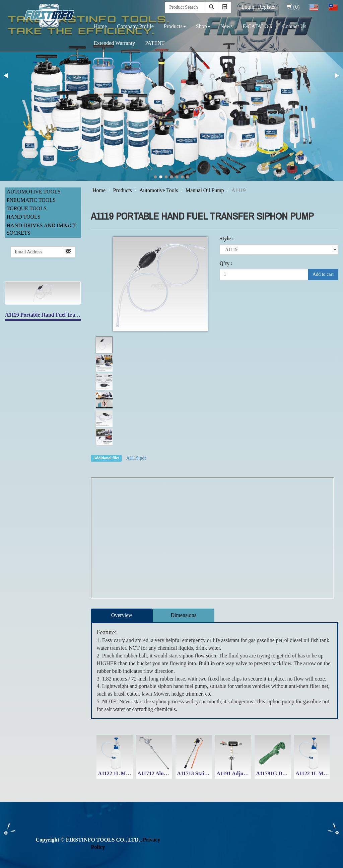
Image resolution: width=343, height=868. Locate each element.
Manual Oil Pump (205, 190)
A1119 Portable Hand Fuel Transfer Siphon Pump (62, 315)
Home (100, 26)
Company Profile (135, 26)
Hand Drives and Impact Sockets (42, 229)
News (226, 26)
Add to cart (323, 274)
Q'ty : (226, 263)
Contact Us (294, 26)
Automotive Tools (34, 192)
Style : (227, 239)
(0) (293, 7)
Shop (203, 26)
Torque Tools (27, 208)
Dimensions (184, 615)
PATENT (155, 43)
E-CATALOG (257, 26)
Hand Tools (24, 217)
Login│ (250, 7)
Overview (122, 615)
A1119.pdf (136, 458)
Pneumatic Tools (31, 200)
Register (267, 7)
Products (175, 26)
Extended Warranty (114, 43)
